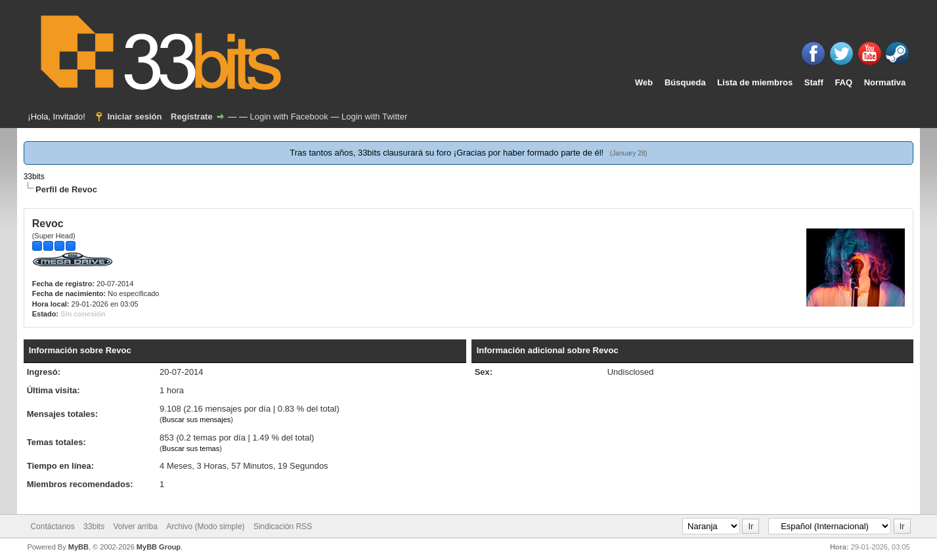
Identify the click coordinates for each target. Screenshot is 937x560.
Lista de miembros (755, 82)
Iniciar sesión (134, 117)
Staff (814, 82)
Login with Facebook (289, 117)
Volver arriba (135, 527)
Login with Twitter (374, 117)
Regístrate (192, 117)
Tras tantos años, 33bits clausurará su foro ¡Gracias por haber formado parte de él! (447, 153)
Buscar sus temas (191, 448)
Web (644, 82)
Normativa (885, 82)
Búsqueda (685, 82)
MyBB (78, 547)
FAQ (843, 82)
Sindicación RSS (283, 527)
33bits (34, 177)
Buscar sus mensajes (197, 420)
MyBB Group (159, 547)
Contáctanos (52, 527)
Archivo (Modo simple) (205, 527)
